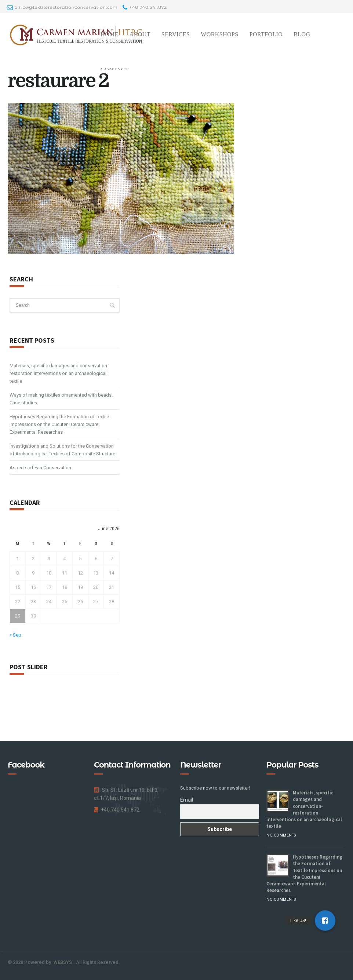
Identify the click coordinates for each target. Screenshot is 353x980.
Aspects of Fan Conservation (40, 468)
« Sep (15, 635)
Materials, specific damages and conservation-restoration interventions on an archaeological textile (59, 373)
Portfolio (266, 34)
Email (187, 800)
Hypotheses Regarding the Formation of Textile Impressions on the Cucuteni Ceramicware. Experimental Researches (59, 424)
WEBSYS (63, 962)
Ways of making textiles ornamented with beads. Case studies (61, 399)
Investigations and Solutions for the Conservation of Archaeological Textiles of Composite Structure (62, 450)
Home (110, 34)
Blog (302, 34)
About (140, 34)
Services (176, 34)
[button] (325, 921)
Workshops (219, 34)
